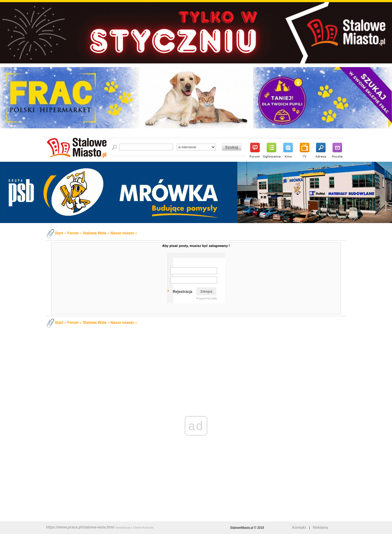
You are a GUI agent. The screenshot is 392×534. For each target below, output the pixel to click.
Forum (73, 233)
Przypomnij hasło (207, 298)
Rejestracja (183, 292)
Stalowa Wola (94, 233)
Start (59, 233)
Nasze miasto (122, 233)
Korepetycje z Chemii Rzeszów (134, 528)
